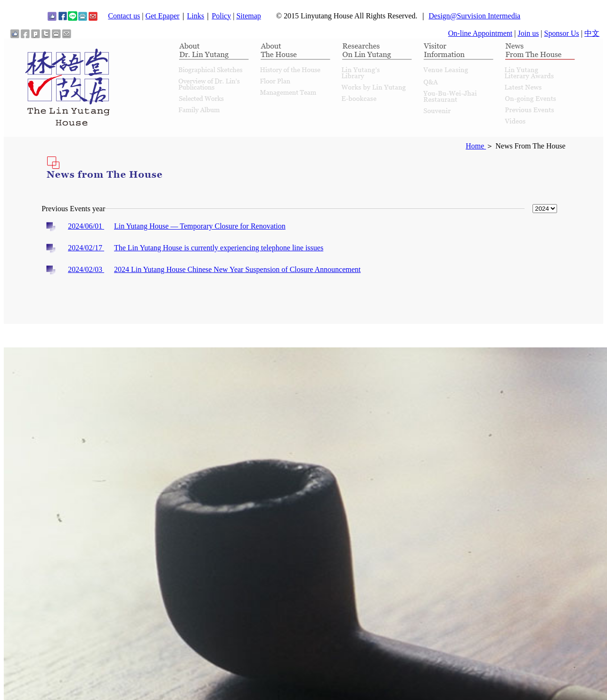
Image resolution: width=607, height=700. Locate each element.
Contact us (124, 16)
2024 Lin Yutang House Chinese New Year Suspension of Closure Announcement (237, 269)
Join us (528, 33)
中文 (592, 33)
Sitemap (248, 16)
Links (196, 16)
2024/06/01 (86, 226)
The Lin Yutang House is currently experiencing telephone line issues (219, 248)
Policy (221, 16)
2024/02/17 (86, 248)
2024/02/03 (86, 269)
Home (476, 146)
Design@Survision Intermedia (475, 16)
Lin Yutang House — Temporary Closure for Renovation (200, 226)
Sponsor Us (562, 33)
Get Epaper (162, 16)
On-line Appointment (480, 33)
